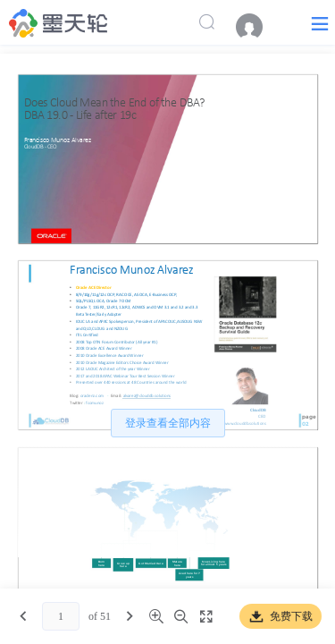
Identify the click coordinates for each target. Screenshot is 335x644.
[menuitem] (258, 27)
